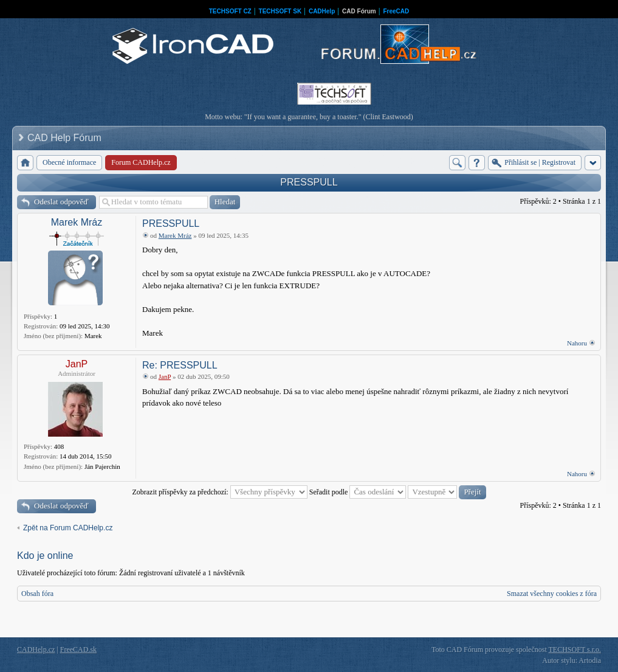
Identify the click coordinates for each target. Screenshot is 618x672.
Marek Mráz (77, 222)
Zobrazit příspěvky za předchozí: (219, 492)
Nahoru (577, 343)
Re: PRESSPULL (180, 365)
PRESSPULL (309, 182)
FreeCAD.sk (78, 649)
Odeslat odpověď (61, 202)
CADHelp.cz (36, 649)
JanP (77, 364)
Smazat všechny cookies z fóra (552, 594)
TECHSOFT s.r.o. (575, 649)
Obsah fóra (37, 594)
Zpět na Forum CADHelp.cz (68, 528)
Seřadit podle (358, 492)
